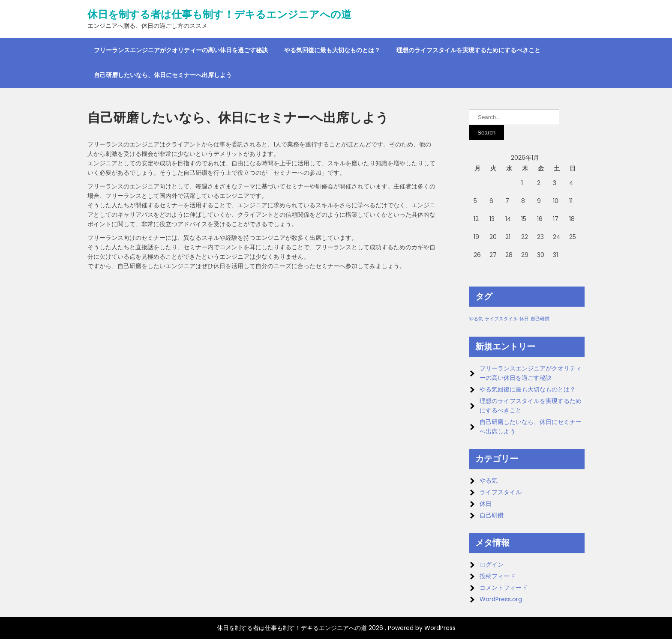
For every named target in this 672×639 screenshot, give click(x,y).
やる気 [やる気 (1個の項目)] (476, 319)
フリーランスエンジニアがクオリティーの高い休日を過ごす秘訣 (181, 50)
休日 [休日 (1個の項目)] (524, 319)
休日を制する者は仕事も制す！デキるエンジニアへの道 (219, 15)
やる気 (489, 481)
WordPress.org (501, 599)
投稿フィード (498, 576)
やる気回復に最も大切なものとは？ (332, 50)
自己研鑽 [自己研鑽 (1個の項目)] (540, 319)
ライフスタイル (501, 492)
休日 (486, 504)
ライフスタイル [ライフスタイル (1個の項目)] (501, 319)
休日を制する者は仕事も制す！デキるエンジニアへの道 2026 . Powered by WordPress (336, 628)
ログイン (492, 564)
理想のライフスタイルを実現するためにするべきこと (468, 50)
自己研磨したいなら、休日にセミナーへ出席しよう (163, 75)
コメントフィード (504, 588)
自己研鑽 (492, 515)
